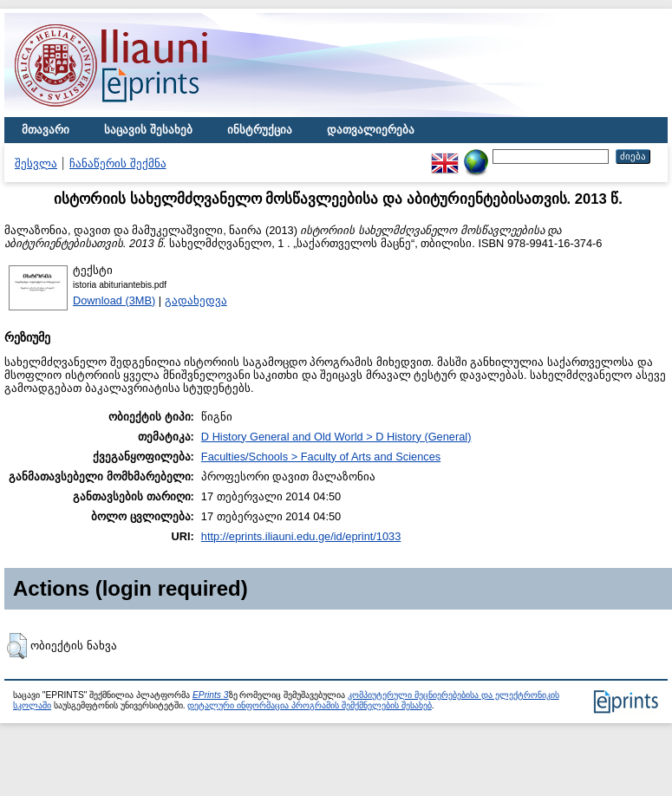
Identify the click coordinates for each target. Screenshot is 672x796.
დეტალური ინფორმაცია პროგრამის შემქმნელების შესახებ (309, 705)
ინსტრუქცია (260, 130)
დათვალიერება (371, 130)
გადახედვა (196, 300)
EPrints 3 (211, 695)
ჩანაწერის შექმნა (118, 163)
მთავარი (46, 130)
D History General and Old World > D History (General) (336, 437)
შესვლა (36, 163)
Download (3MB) (114, 300)
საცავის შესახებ (148, 130)
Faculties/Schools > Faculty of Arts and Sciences (321, 457)
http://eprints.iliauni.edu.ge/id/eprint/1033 (301, 536)
